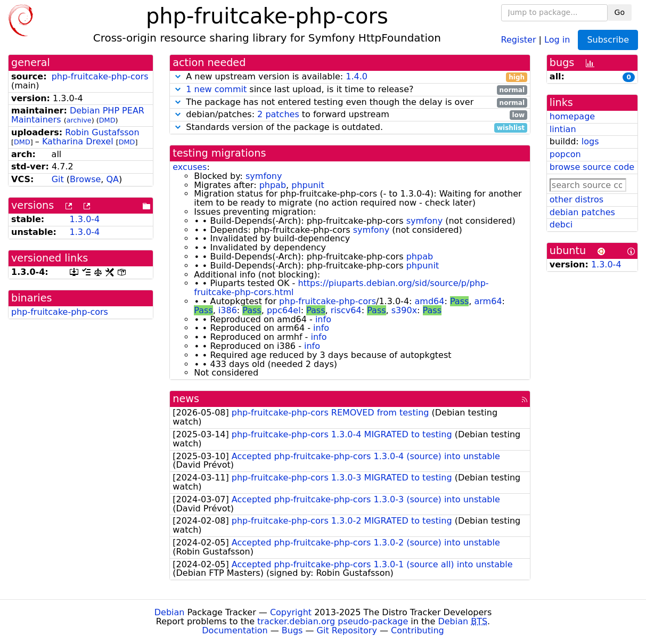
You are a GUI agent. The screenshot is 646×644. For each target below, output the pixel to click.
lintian (563, 129)
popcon (565, 154)
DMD (107, 120)
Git (58, 179)
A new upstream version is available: (350, 77)
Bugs (292, 630)
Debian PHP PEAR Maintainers (78, 115)
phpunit (308, 185)
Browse (85, 179)
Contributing (418, 630)
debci (561, 225)
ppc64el (284, 310)
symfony (264, 176)
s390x (404, 310)
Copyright (291, 612)
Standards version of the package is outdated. (350, 128)
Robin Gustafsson (102, 132)
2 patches (278, 114)
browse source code (592, 167)
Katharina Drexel (78, 141)
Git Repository (347, 630)
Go (620, 12)
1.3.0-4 (85, 219)
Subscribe (608, 40)
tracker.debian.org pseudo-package (333, 621)
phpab (273, 185)
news (186, 399)
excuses (190, 167)
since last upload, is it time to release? (350, 90)
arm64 (488, 301)
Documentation (235, 630)
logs (590, 141)
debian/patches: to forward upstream (350, 115)
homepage (572, 116)
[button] (178, 76)
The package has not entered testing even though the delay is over (350, 103)
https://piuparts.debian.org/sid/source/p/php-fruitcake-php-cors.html (341, 288)
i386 (228, 310)
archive (79, 120)
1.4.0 (357, 76)
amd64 (430, 301)
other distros (577, 199)
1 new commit (216, 89)
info (323, 319)
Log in (557, 39)
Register (519, 39)
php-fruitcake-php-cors (100, 76)
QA (113, 179)
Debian (170, 612)
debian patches (582, 212)
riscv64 (346, 310)
